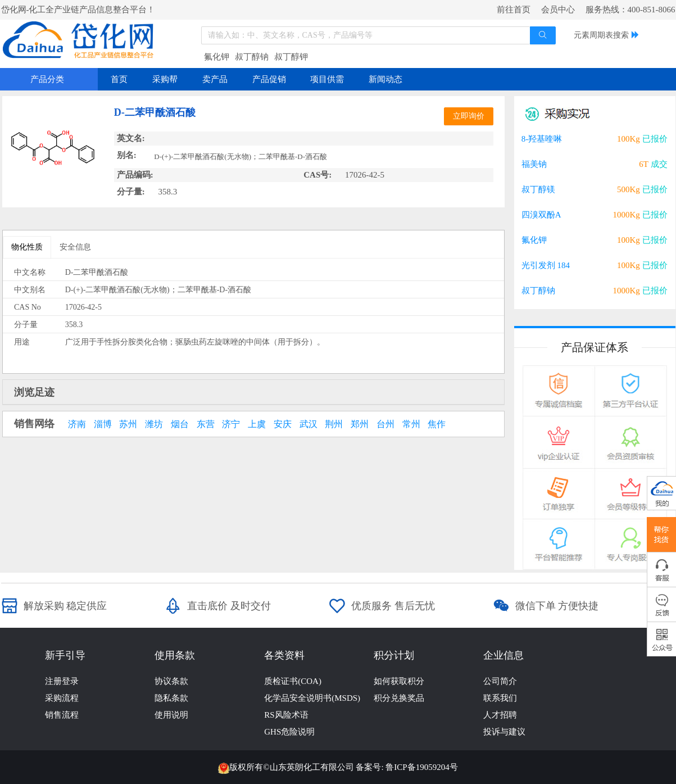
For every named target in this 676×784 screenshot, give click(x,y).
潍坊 (154, 424)
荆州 (334, 424)
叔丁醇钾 (291, 57)
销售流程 (62, 715)
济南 (77, 424)
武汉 (308, 424)
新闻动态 (385, 79)
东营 (206, 424)
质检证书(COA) (293, 681)
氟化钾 (217, 57)
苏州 (128, 424)
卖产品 (215, 79)
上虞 (257, 424)
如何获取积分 (399, 681)
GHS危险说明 (289, 732)
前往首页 (514, 10)
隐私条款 (171, 698)
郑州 (360, 424)
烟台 (180, 424)
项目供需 (327, 79)
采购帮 (165, 79)
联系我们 (500, 698)
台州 (385, 424)
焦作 (437, 424)
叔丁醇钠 (252, 57)
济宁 (231, 424)
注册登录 (62, 681)
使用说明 (171, 715)
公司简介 (500, 681)
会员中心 (558, 10)
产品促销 (269, 79)
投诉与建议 (504, 732)
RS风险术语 (286, 715)
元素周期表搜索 (601, 35)
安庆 (283, 424)
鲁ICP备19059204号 (421, 767)
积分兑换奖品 (399, 698)
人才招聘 (500, 715)
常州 (411, 424)
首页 (119, 79)
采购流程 (62, 698)
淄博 (103, 424)
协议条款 (171, 681)
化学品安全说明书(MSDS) (312, 698)
